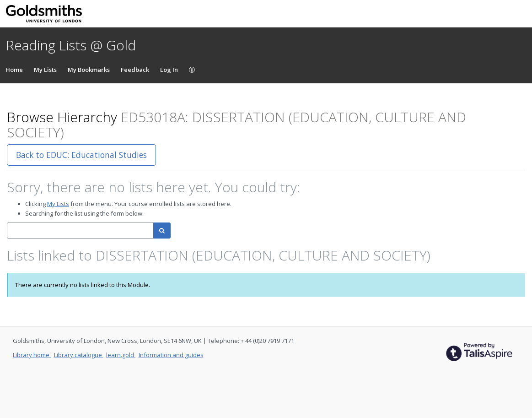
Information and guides (171, 355)
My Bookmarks (89, 70)
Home (14, 70)
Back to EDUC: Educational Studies (81, 155)
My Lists (45, 70)
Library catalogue (79, 355)
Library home (32, 355)
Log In (169, 70)
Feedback (135, 70)
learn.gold (121, 355)
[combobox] (80, 231)
